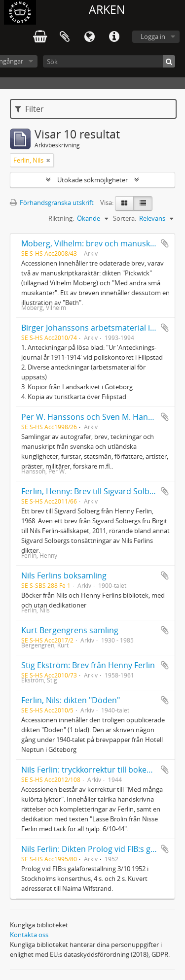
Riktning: (61, 218)
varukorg (40, 37)
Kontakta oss (29, 935)
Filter (29, 109)
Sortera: (125, 218)
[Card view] (124, 203)
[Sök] (109, 61)
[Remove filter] (48, 160)
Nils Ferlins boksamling (64, 575)
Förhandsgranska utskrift (52, 203)
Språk (89, 37)
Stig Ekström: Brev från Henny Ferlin (88, 665)
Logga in (153, 36)
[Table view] (143, 203)
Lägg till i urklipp (165, 243)
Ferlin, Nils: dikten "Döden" (71, 700)
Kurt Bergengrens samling (70, 630)
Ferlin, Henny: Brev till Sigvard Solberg (92, 491)
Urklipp (65, 37)
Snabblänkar (114, 37)
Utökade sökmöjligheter (92, 180)
